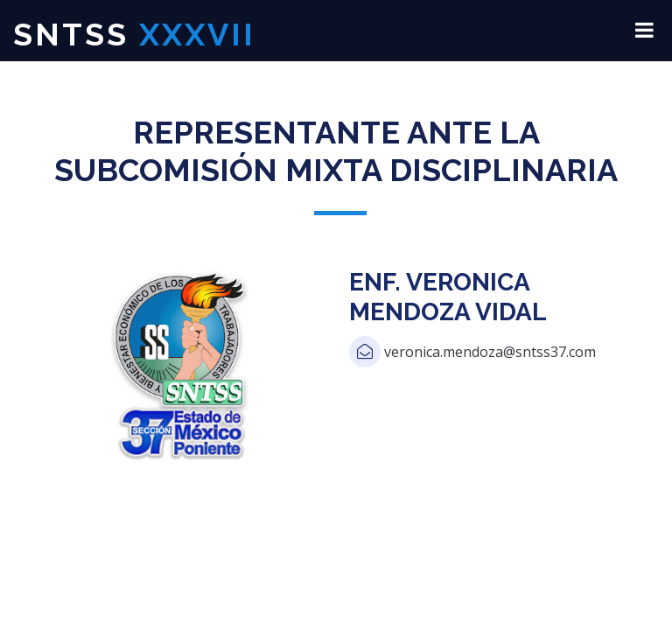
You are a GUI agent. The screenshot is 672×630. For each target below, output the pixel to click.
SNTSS (134, 34)
